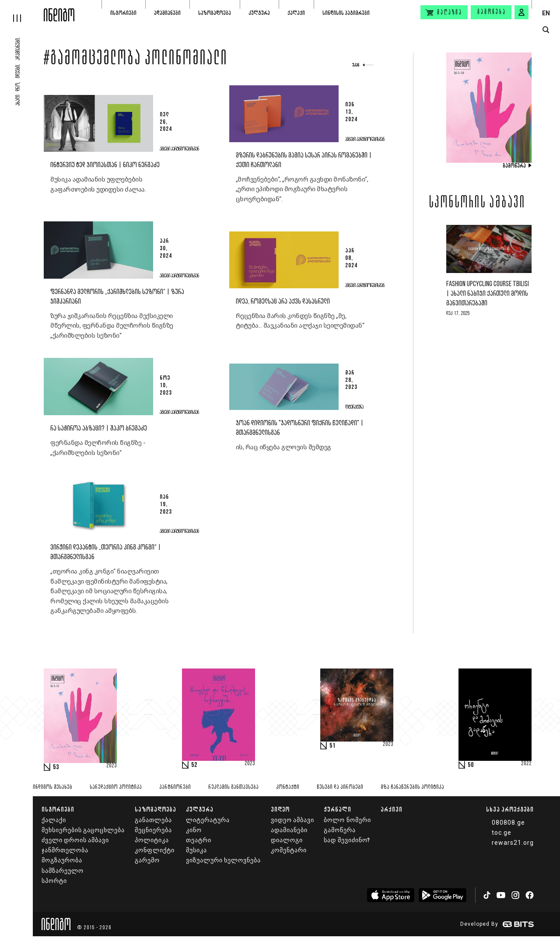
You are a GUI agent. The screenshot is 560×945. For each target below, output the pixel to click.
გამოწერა (492, 12)
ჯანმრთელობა (65, 850)
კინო (194, 830)
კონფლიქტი (155, 850)
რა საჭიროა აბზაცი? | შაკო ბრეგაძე (99, 429)
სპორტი (54, 881)
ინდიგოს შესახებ (52, 787)
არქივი (392, 809)
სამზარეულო (63, 871)
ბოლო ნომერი (347, 820)
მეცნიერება (153, 830)
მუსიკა (196, 850)
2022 (526, 764)
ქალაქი (296, 13)
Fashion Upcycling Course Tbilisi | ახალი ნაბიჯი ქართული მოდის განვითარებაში (488, 294)
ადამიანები (167, 13)
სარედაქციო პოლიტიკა (116, 787)
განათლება (153, 820)
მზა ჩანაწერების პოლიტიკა (412, 787)
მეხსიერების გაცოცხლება (83, 830)
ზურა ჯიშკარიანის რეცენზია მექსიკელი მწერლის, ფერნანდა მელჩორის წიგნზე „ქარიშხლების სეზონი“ (112, 326)
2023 (112, 766)
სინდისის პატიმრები (346, 13)
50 (471, 765)
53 (56, 767)
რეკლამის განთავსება (233, 787)
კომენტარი (289, 850)
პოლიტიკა (152, 840)
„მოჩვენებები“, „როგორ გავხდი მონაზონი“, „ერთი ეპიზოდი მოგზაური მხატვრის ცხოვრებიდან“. (302, 189)
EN (546, 13)
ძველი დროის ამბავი (75, 840)
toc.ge (502, 833)
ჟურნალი (338, 809)
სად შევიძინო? (347, 840)
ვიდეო (280, 809)
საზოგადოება (215, 13)
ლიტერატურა (208, 820)
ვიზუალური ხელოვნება (223, 860)
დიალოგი (287, 840)
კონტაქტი (288, 787)
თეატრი (199, 840)
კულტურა (259, 13)
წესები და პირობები (340, 787)
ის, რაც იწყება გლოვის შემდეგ (283, 447)
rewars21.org (513, 843)
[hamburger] (22, 11)
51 (332, 746)
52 (194, 765)
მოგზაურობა (62, 860)
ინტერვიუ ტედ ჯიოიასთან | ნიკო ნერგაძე (105, 165)
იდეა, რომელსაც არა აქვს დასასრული (283, 302)
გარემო (147, 860)
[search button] (546, 30)
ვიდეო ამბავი (292, 820)
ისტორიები (123, 13)
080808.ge (508, 822)
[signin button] (521, 12)
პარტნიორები (175, 787)
